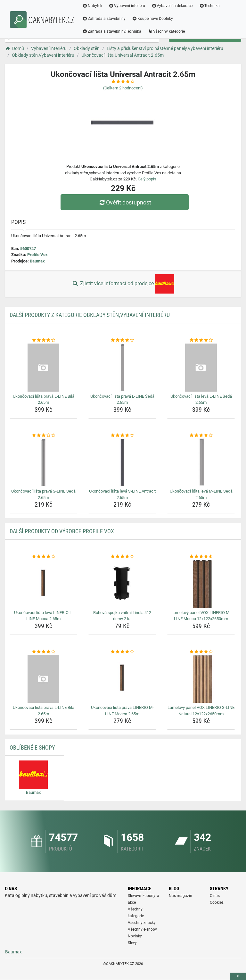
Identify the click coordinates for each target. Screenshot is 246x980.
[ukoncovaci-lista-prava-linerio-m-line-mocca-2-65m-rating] (122, 652)
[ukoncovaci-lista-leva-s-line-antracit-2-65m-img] (122, 462)
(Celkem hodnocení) (123, 88)
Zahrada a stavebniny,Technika (112, 31)
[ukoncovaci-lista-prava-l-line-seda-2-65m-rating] (122, 340)
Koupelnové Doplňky (152, 19)
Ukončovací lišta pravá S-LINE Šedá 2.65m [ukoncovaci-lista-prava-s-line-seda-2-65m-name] (43, 494)
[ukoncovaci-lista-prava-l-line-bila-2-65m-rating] (43, 340)
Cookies (217, 902)
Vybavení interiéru (127, 6)
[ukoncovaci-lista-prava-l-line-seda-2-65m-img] (122, 368)
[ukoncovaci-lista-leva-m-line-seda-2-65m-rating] (201, 436)
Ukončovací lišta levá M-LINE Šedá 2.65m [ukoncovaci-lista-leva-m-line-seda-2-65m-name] (201, 494)
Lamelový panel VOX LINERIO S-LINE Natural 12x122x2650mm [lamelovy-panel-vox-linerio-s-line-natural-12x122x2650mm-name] (201, 711)
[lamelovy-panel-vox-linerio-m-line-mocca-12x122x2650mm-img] (201, 584)
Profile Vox (37, 255)
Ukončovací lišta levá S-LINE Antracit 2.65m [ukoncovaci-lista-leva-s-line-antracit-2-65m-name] (122, 494)
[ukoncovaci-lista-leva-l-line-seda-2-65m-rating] (201, 340)
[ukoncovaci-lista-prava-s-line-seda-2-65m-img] (43, 462)
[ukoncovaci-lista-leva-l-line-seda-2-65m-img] (201, 368)
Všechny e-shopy (142, 929)
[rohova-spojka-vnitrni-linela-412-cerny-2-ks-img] (122, 584)
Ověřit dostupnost (125, 202)
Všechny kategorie (166, 31)
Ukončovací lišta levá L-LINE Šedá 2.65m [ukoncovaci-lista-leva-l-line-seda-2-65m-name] (201, 399)
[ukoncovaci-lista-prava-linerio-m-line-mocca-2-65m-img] (122, 679)
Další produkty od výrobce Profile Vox (62, 531)
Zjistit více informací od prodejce (123, 284)
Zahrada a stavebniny (104, 19)
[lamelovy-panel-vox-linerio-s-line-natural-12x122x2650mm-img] (201, 679)
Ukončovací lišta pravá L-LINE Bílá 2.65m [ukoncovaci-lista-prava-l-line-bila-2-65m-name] (44, 399)
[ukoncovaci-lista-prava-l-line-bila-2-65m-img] (43, 368)
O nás (215, 896)
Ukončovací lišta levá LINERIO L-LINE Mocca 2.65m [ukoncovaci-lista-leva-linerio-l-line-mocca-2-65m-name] (44, 616)
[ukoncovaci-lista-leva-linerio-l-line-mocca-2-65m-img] (43, 584)
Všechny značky (142, 923)
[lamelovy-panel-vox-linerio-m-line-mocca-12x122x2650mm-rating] (201, 557)
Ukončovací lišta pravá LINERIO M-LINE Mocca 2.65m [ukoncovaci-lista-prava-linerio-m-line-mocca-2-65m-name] (122, 711)
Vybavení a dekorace (172, 6)
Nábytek (92, 6)
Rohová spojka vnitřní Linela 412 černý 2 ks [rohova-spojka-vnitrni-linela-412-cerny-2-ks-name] (122, 616)
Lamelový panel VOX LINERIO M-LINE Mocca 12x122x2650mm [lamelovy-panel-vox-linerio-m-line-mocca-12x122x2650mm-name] (201, 616)
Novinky (135, 936)
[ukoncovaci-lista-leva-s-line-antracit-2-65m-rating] (122, 436)
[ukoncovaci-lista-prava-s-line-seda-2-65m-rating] (43, 436)
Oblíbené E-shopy (32, 747)
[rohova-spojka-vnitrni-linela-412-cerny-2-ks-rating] (122, 557)
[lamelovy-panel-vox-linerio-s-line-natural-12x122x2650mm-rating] (201, 652)
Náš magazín (180, 896)
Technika (209, 6)
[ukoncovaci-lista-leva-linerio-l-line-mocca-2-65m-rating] (43, 557)
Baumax (37, 261)
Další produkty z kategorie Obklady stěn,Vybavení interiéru (90, 315)
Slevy (132, 943)
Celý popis (147, 179)
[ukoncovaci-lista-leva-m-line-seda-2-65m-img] (201, 462)
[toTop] (238, 976)
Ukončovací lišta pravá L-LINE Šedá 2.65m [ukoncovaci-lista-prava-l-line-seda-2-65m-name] (122, 399)
